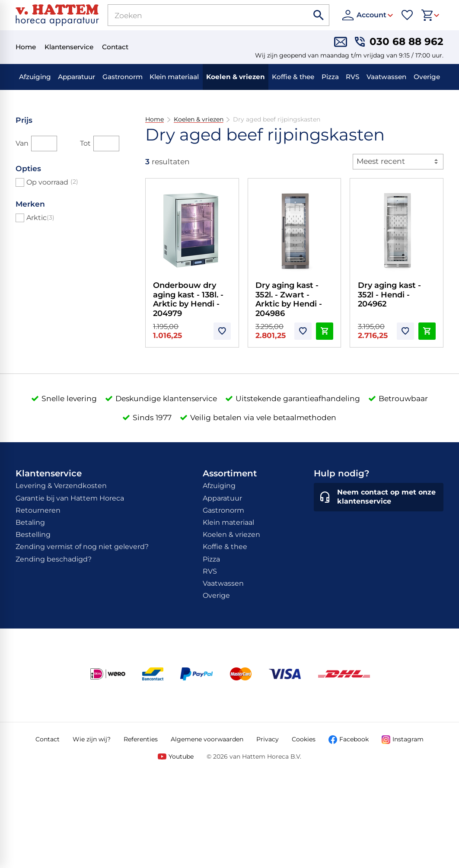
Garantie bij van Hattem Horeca (70, 498)
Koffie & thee (293, 77)
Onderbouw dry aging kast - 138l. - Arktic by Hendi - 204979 (188, 299)
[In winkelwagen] (325, 331)
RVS (353, 77)
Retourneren (38, 510)
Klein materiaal (174, 77)
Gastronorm (123, 77)
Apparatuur (76, 77)
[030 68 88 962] (399, 42)
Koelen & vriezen (236, 77)
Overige (427, 77)
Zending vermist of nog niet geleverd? (82, 547)
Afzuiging (35, 77)
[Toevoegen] (222, 331)
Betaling (30, 522)
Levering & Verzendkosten (61, 486)
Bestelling (33, 535)
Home (155, 120)
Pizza (330, 77)
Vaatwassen (386, 77)
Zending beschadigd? (54, 559)
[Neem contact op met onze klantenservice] (379, 497)
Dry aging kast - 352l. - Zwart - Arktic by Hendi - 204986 (289, 299)
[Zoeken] (198, 15)
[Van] (44, 144)
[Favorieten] (407, 15)
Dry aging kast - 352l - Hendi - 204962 (389, 295)
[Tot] (106, 144)
